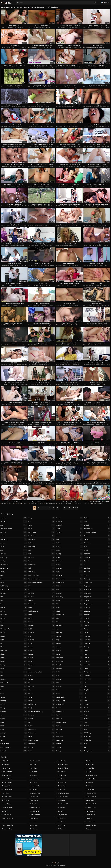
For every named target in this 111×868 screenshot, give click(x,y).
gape (19, 166)
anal (36, 47)
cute (76, 246)
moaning (59, 87)
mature (70, 586)
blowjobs (92, 305)
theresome (97, 672)
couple (3, 47)
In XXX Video (6, 764)
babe (101, 345)
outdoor (22, 87)
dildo (95, 246)
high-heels (42, 729)
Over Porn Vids (90, 790)
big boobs (107, 146)
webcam (97, 726)
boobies (14, 668)
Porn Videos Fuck (91, 804)
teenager (102, 27)
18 (20, 47)
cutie (47, 166)
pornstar (70, 679)
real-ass (70, 708)
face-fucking (42, 604)
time (97, 683)
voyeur (97, 722)
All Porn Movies (35, 811)
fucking (98, 47)
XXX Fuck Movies (7, 782)
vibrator (97, 708)
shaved (22, 146)
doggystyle (8, 404)
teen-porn (97, 640)
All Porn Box (90, 782)
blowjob (10, 27)
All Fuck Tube (90, 768)
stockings (97, 615)
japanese (74, 444)
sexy (63, 47)
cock (107, 484)
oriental (70, 643)
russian (48, 107)
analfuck (14, 536)
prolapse (70, 686)
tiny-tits (97, 690)
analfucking (14, 539)
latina (38, 305)
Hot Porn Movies (7, 779)
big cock (59, 47)
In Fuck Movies (6, 804)
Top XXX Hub (34, 818)
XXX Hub (88, 772)
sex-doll (70, 747)
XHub (6, 3)
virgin (79, 107)
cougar (14, 722)
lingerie (70, 557)
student (97, 618)
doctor (42, 561)
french (42, 647)
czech (42, 529)
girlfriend (42, 686)
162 (69, 508)
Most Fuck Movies (91, 775)
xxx (97, 747)
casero (14, 693)
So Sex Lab (89, 786)
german (42, 679)
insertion (70, 521)
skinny (41, 47)
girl (27, 365)
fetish (51, 206)
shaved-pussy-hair (97, 532)
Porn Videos (5, 822)
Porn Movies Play (91, 825)
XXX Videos (5, 800)
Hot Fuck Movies (91, 797)
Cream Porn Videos (8, 818)
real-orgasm (70, 711)
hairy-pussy (42, 704)
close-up (14, 704)
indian (58, 186)
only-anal (70, 625)
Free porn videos (35, 779)
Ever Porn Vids (90, 822)
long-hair (70, 561)
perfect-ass (70, 658)
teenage (97, 647)
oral (79, 27)
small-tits (97, 554)
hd (62, 186)
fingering (43, 27)
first (108, 107)
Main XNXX (33, 764)
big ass (107, 27)
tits (15, 107)
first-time (42, 640)
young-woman (97, 751)
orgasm (53, 67)
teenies (97, 658)
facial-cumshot (42, 611)
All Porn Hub (62, 829)
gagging (24, 166)
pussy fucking (99, 285)
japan (70, 529)
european (42, 593)
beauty (14, 607)
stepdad (97, 600)
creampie (14, 733)
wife (12, 87)
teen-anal (97, 636)
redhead (70, 719)
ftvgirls (42, 654)
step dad (51, 87)
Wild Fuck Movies (7, 775)
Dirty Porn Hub (62, 815)
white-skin (97, 740)
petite (103, 47)
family (31, 87)
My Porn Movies (35, 790)
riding (102, 87)
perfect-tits (70, 661)
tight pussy (22, 27)
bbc (67, 47)
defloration (52, 503)
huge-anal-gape (42, 740)
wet (97, 729)
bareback (14, 593)
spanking (90, 444)
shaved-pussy (97, 529)
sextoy (97, 518)
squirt (97, 575)
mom (46, 87)
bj (14, 643)
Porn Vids (89, 818)
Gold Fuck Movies (35, 815)
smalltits (97, 557)
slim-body (97, 543)
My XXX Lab (61, 790)
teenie (49, 27)
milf (58, 27)
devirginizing (42, 546)
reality (37, 503)
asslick (14, 572)
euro (42, 590)
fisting (42, 643)
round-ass (70, 740)
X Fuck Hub (33, 775)
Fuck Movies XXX (35, 761)
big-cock (14, 622)
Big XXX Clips (90, 764)
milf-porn (70, 593)
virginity (46, 503)
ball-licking (14, 586)
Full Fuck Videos (7, 786)
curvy (42, 518)
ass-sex (14, 561)
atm (14, 575)
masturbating (70, 579)
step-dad (97, 586)
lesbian (70, 543)
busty (14, 686)
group (72, 464)
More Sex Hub (62, 761)
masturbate (43, 305)
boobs (14, 672)
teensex (43, 404)
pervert (74, 325)
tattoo (89, 166)
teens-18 (97, 665)
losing (70, 564)
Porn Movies (34, 825)
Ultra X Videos (62, 775)
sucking (97, 622)
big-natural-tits (14, 629)
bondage (14, 665)
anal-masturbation (14, 529)
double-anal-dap (42, 575)
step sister (21, 285)
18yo (79, 404)
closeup (10, 67)
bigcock (14, 636)
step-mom (97, 590)
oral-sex (70, 633)
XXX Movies (5, 793)
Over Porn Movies (35, 807)
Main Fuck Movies (7, 790)
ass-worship (14, 568)
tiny (97, 686)
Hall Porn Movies (35, 786)
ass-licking (14, 557)
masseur (70, 572)
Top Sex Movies (90, 815)
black (80, 47)
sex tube (5, 811)
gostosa (42, 693)
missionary (70, 597)
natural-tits (70, 615)
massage (70, 568)
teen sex (49, 404)
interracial (52, 265)
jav (70, 536)
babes (14, 582)
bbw (14, 600)
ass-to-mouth (14, 564)
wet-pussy (97, 733)
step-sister (97, 593)
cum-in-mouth (14, 744)
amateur (31, 27)
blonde (103, 265)
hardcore (4, 27)
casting (14, 697)
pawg (71, 47)
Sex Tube (61, 811)
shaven (97, 536)
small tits (79, 166)
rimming (70, 729)
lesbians (70, 546)
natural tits (74, 27)
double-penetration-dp (42, 582)
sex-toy (70, 751)
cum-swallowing (14, 747)
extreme (21, 305)
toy (108, 246)
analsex (14, 543)
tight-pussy (97, 679)
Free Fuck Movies (7, 772)
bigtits (14, 640)
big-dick (14, 625)
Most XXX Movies (91, 807)
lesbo (70, 550)
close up (15, 67)
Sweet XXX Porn (63, 764)
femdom (41, 206)
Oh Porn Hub (34, 804)
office (70, 618)
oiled (70, 622)
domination (42, 572)
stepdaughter (97, 604)
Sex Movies (61, 800)
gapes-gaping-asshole (42, 672)
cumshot (10, 126)
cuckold (14, 736)
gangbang (71, 246)
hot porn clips (34, 797)
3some (74, 107)
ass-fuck (14, 554)
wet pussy (106, 285)
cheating (17, 87)
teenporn (38, 404)
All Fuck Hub (62, 772)
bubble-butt (14, 683)
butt (107, 265)
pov (70, 683)
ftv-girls (42, 650)
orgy (70, 640)
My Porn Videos (90, 800)
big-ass (14, 611)
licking (70, 554)
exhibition (42, 597)
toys (97, 701)
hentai (42, 726)
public (46, 206)
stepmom (97, 607)
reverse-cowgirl (70, 722)
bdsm (36, 206)
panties (70, 650)
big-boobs (14, 615)
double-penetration (42, 579)
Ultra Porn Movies (7, 807)
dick (42, 550)
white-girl (97, 736)
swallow (97, 625)
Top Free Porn (34, 800)
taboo (35, 87)
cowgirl (16, 226)
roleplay (70, 733)
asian (45, 146)
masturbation (70, 582)
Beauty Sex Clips (7, 829)
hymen (80, 146)
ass (18, 146)
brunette (15, 27)
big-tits (14, 633)
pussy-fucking (70, 697)
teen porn (103, 107)
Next (77, 508)
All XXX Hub (62, 825)
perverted (70, 668)
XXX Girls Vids (62, 782)
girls (42, 690)
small (97, 550)
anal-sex (14, 532)
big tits (62, 27)
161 (65, 508)
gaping (42, 676)
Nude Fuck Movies (91, 779)
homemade (47, 67)
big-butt (14, 618)
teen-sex (97, 643)
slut (97, 546)
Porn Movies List (63, 804)
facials (42, 615)
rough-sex (70, 736)
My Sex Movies (6, 815)
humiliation (42, 744)
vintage (23, 107)
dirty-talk (42, 557)
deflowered (42, 543)
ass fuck (102, 126)
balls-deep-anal (14, 590)
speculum (97, 572)
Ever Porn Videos (63, 797)
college (14, 719)
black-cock (14, 650)
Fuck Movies (34, 829)
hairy (19, 107)
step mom (41, 87)
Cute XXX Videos (63, 768)
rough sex (69, 87)
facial (25, 226)
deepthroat (37, 126)
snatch (97, 561)
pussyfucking (70, 704)
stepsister (15, 285)
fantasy (42, 622)
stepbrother (97, 597)
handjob (74, 365)
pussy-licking (70, 701)
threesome (95, 27)
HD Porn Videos (7, 768)
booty (14, 676)
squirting (39, 365)
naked (70, 607)
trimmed (21, 67)
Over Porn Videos (35, 793)
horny (42, 736)
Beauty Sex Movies (8, 825)
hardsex (92, 285)
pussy (78, 186)
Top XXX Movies (91, 811)
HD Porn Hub (6, 761)
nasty (70, 611)
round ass (105, 67)
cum (109, 206)
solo (97, 564)
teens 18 (45, 365)
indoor (70, 518)
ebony (16, 206)
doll (42, 568)
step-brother (97, 582)
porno (70, 676)
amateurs (14, 521)
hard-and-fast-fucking (42, 711)
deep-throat (42, 532)
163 (73, 508)
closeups (14, 711)
